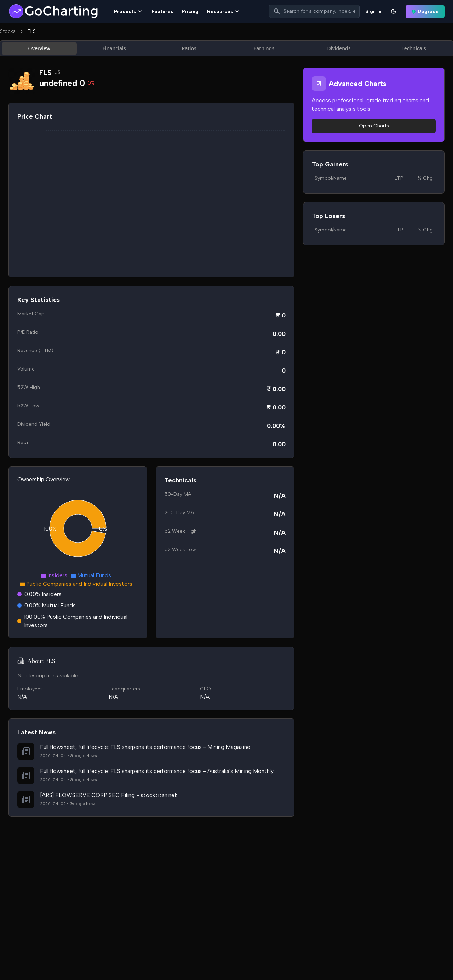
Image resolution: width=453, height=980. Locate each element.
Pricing (190, 12)
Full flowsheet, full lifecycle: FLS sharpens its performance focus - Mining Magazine (145, 747)
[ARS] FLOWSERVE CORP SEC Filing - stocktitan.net (108, 795)
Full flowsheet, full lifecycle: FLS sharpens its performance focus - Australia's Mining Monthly (157, 771)
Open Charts (374, 126)
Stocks (8, 31)
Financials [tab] (114, 48)
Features (162, 12)
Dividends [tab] (339, 48)
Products (128, 12)
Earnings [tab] (264, 48)
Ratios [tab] (189, 48)
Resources (223, 12)
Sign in (373, 12)
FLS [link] (32, 31)
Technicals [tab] (414, 48)
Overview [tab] (39, 48)
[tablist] (226, 48)
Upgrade (425, 12)
